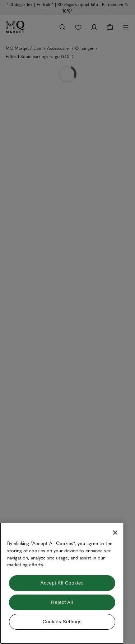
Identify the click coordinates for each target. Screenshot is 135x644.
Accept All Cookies (62, 583)
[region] (62, 583)
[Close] (115, 533)
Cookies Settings (62, 622)
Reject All (62, 602)
